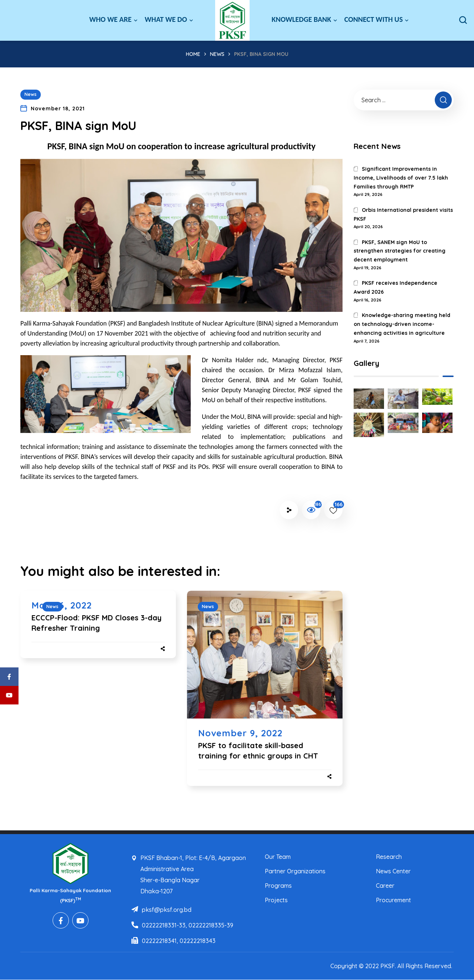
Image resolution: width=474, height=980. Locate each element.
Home (193, 54)
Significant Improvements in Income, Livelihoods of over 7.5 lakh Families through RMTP (401, 178)
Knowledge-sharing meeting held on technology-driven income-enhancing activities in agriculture (402, 324)
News (217, 54)
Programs (278, 886)
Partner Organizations (295, 871)
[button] (463, 20)
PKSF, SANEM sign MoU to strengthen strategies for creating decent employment (400, 251)
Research (389, 857)
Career (385, 886)
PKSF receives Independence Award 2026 (395, 287)
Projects (276, 900)
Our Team (278, 857)
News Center (393, 871)
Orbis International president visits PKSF (403, 214)
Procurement (393, 900)
